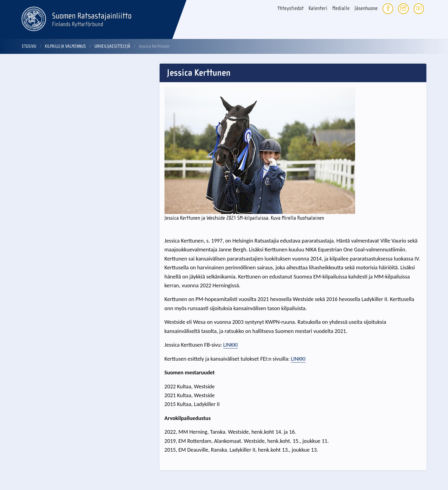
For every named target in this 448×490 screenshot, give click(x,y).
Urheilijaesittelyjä (112, 46)
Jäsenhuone (366, 8)
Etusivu (29, 46)
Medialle (341, 8)
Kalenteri (318, 8)
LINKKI (231, 345)
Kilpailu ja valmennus (65, 46)
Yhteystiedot (291, 8)
